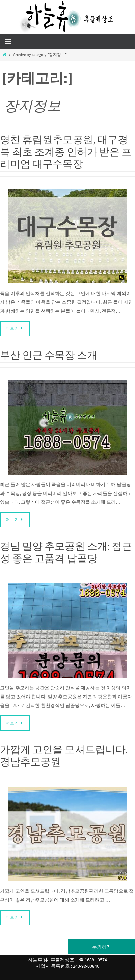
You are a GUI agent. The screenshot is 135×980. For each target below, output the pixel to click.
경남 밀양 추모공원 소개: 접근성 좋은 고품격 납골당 (66, 552)
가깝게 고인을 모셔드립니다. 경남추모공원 (64, 755)
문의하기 (102, 947)
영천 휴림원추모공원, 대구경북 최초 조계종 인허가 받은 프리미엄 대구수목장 (66, 152)
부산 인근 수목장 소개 (49, 355)
